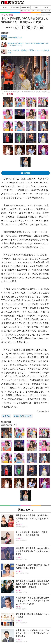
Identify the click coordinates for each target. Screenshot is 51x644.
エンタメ (36, 7)
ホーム (5, 7)
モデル (7, 416)
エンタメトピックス (24, 416)
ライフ (46, 7)
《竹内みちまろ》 (43, 411)
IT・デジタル (15, 7)
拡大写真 (27, 173)
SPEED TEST (25, 7)
